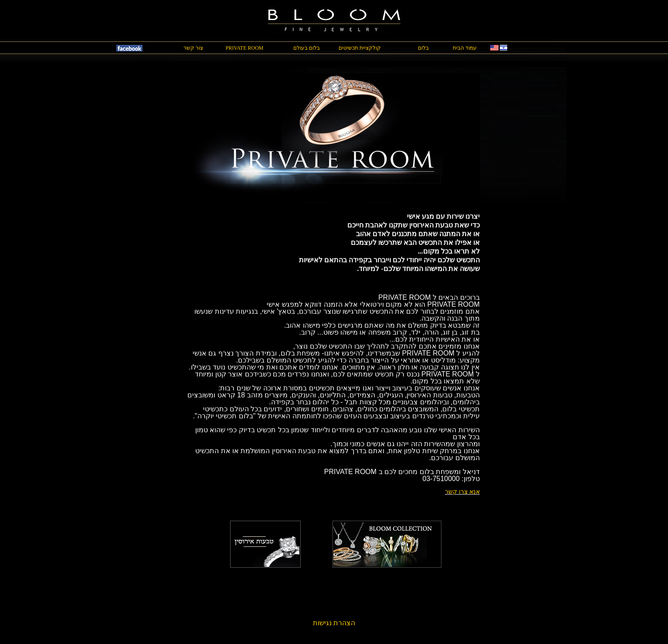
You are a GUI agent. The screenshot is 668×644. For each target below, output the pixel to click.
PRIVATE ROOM (245, 48)
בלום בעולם (307, 48)
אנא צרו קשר (462, 491)
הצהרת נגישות (334, 623)
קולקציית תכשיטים (360, 48)
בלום (423, 48)
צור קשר (193, 48)
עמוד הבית (465, 48)
